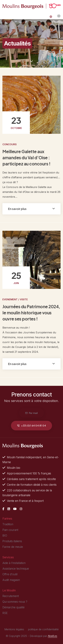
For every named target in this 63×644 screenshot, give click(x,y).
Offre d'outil (10, 574)
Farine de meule (13, 547)
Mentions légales (14, 629)
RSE (5, 613)
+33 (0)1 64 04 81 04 (31, 425)
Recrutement (11, 596)
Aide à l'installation (14, 563)
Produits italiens (12, 541)
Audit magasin (11, 580)
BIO (5, 536)
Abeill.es (52, 636)
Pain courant (10, 530)
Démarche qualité (13, 607)
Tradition (8, 524)
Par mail (31, 413)
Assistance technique (16, 569)
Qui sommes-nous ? (15, 602)
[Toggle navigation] (59, 16)
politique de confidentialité (43, 629)
